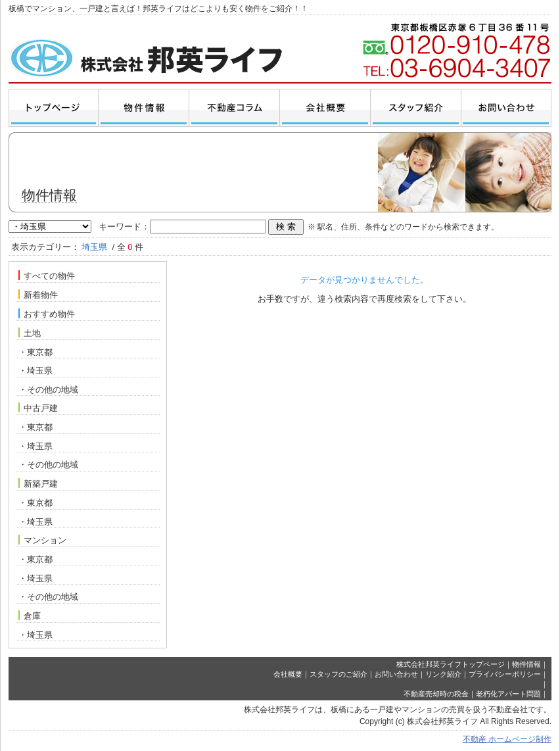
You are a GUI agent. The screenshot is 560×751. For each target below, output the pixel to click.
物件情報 (526, 664)
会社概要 (288, 674)
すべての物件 (47, 276)
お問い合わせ (396, 674)
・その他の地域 (48, 390)
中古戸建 (38, 408)
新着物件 (38, 295)
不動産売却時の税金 (436, 694)
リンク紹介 (443, 674)
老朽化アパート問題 (508, 694)
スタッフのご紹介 (338, 674)
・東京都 (35, 352)
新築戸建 (38, 483)
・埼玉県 (35, 371)
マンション (42, 540)
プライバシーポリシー (505, 674)
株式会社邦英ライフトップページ (451, 664)
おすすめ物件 (47, 314)
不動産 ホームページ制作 (507, 739)
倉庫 (30, 616)
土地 (30, 333)
